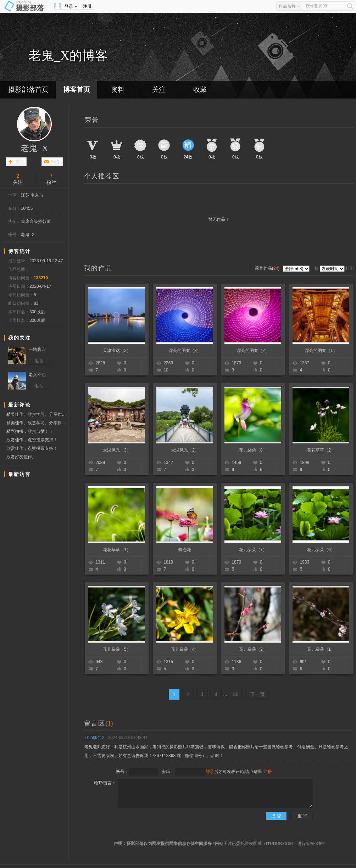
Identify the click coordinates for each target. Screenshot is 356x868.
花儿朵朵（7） (253, 550)
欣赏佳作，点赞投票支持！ (32, 440)
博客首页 (77, 89)
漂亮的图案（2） (253, 351)
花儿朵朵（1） (321, 649)
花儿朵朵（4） (185, 649)
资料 (118, 89)
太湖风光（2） (185, 450)
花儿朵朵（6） (321, 550)
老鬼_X (34, 148)
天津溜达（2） (117, 351)
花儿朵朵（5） (117, 649)
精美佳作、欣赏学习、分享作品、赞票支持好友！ (37, 414)
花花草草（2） (321, 450)
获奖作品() (268, 268)
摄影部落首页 (28, 89)
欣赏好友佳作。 (21, 457)
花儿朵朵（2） (253, 649)
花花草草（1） (117, 550)
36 (236, 694)
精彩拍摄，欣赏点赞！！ (30, 431)
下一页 (257, 694)
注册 (87, 6)
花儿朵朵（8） (253, 450)
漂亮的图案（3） (185, 351)
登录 (69, 6)
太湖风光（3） (117, 450)
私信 (55, 162)
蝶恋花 (185, 550)
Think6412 (94, 738)
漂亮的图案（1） (321, 351)
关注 (159, 89)
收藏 (200, 89)
